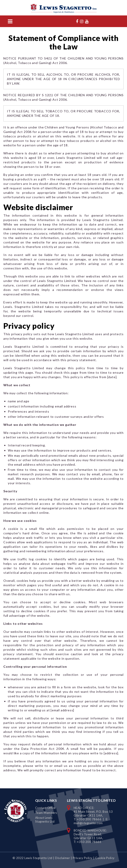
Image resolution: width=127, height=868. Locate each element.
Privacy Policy (83, 858)
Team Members (46, 813)
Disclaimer (62, 858)
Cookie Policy (105, 858)
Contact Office (45, 808)
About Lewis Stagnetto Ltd (45, 820)
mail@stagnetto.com (88, 823)
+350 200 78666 (89, 819)
